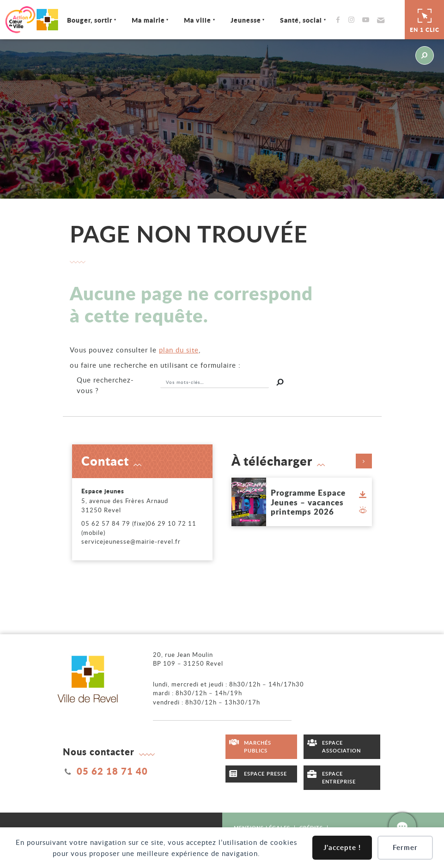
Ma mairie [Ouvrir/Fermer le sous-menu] (146, 20)
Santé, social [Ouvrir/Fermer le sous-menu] (299, 20)
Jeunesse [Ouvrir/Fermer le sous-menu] (243, 20)
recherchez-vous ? (105, 385)
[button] (378, 20)
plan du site (179, 350)
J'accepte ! (342, 847)
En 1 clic (425, 19)
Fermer (405, 847)
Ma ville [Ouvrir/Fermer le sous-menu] (196, 20)
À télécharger (302, 461)
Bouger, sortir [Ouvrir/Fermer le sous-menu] (87, 20)
